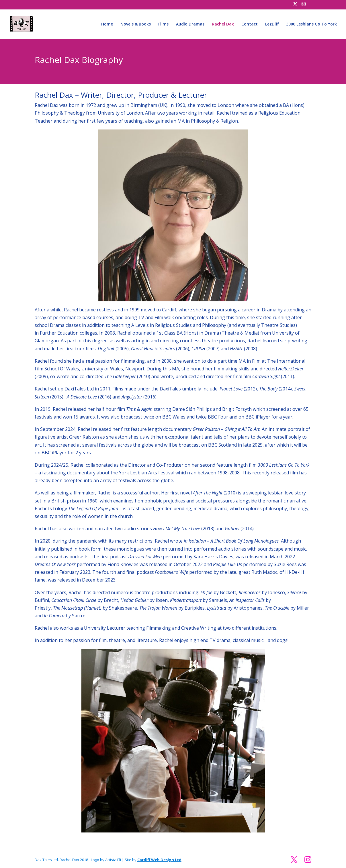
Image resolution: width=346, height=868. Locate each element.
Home (107, 24)
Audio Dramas (190, 24)
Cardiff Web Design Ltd (159, 860)
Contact (250, 24)
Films (163, 24)
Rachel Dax (223, 24)
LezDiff (272, 24)
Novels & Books (136, 24)
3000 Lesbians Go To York (311, 24)
